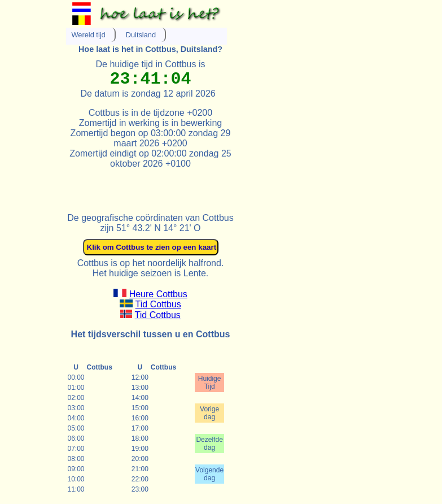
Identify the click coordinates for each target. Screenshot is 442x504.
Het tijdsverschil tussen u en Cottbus (151, 334)
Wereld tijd (89, 35)
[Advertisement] (198, 186)
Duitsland (141, 35)
